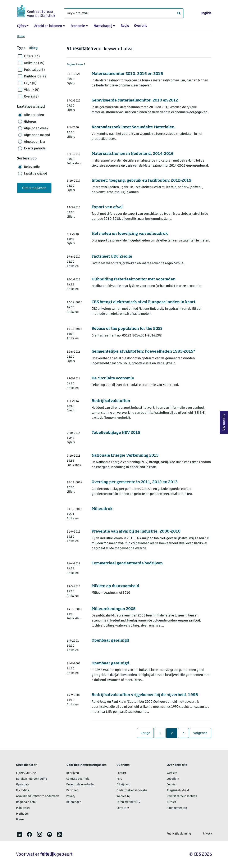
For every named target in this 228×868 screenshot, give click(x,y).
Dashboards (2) (35, 77)
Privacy (71, 796)
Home (21, 37)
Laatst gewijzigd (36, 174)
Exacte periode (35, 149)
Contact (121, 773)
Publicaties (23, 808)
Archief (171, 802)
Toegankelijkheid (178, 790)
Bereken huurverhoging (32, 779)
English (206, 13)
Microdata (22, 790)
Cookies (172, 785)
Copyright (173, 779)
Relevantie (32, 167)
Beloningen (74, 802)
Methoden (23, 814)
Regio (125, 26)
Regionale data (26, 802)
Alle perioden (34, 115)
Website (172, 773)
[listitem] (19, 834)
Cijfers (21, 26)
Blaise (20, 820)
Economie (78, 26)
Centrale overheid (78, 779)
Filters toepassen (34, 188)
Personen (72, 790)
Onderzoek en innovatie (132, 790)
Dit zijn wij (123, 785)
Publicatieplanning (179, 834)
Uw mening (224, 422)
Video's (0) (32, 90)
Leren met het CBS (128, 802)
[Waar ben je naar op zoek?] (124, 13)
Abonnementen (177, 808)
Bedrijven (73, 773)
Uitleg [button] (33, 48)
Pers (119, 779)
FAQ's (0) (30, 83)
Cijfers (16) (32, 56)
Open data (23, 785)
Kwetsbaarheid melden (182, 796)
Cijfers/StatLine (26, 773)
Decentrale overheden (81, 785)
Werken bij (124, 796)
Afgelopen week (36, 128)
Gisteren (30, 122)
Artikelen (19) (34, 63)
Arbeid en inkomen (48, 26)
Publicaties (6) (34, 70)
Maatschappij (103, 26)
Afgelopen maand (37, 135)
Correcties (123, 808)
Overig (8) (31, 97)
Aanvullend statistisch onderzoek (37, 796)
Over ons (140, 26)
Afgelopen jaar (35, 142)
